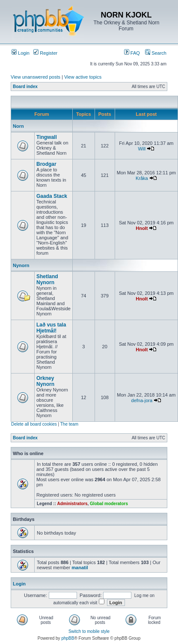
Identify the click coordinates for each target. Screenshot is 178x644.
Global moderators (109, 504)
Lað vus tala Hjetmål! (51, 328)
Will (142, 149)
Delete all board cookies (34, 424)
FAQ (132, 53)
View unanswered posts (36, 77)
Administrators (72, 504)
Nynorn (21, 265)
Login (21, 53)
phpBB (68, 638)
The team (69, 424)
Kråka (142, 178)
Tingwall (47, 137)
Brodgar (46, 164)
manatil (80, 568)
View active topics (83, 77)
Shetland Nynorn (47, 279)
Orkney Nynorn (45, 381)
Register (45, 53)
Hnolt (142, 228)
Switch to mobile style (89, 631)
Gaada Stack (52, 196)
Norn (18, 126)
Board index (25, 87)
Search (156, 53)
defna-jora (142, 400)
